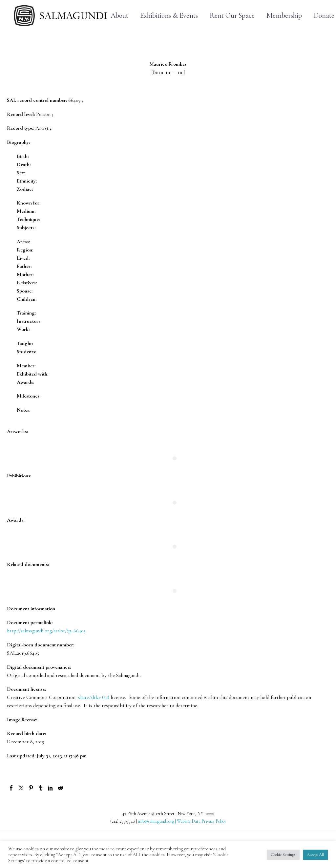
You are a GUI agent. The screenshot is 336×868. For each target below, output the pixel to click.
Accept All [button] (315, 855)
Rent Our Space (232, 16)
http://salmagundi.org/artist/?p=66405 (46, 631)
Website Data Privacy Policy (201, 821)
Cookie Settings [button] (283, 855)
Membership (284, 16)
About (119, 16)
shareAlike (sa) (94, 697)
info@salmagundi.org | (157, 821)
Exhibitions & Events (169, 16)
